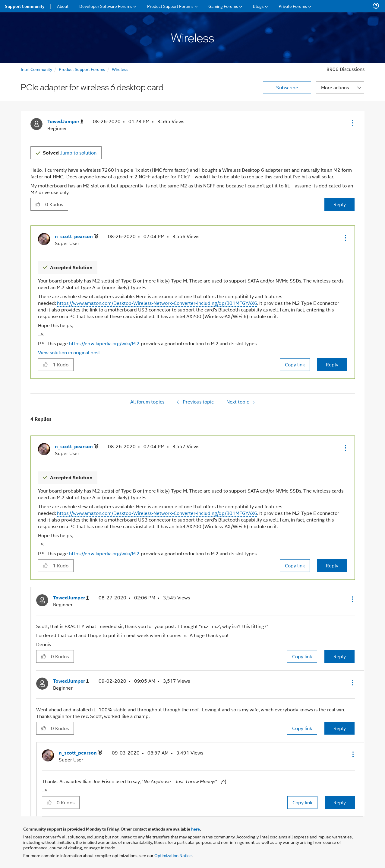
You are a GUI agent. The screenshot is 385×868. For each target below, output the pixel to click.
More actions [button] (335, 87)
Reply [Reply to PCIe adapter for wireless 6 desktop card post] (340, 204)
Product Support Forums (82, 69)
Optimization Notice (173, 855)
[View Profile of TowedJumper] (65, 121)
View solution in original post (69, 352)
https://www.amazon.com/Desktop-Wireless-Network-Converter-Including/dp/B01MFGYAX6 (157, 303)
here (196, 829)
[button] (352, 123)
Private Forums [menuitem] (293, 6)
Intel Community (36, 69)
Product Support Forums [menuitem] (170, 6)
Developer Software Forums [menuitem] (106, 6)
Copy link (295, 364)
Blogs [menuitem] (258, 6)
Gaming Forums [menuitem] (223, 6)
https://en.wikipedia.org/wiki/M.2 (104, 343)
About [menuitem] (63, 6)
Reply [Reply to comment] (332, 364)
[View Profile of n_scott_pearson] (77, 236)
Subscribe (287, 87)
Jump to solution (70, 153)
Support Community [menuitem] (25, 6)
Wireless (120, 69)
